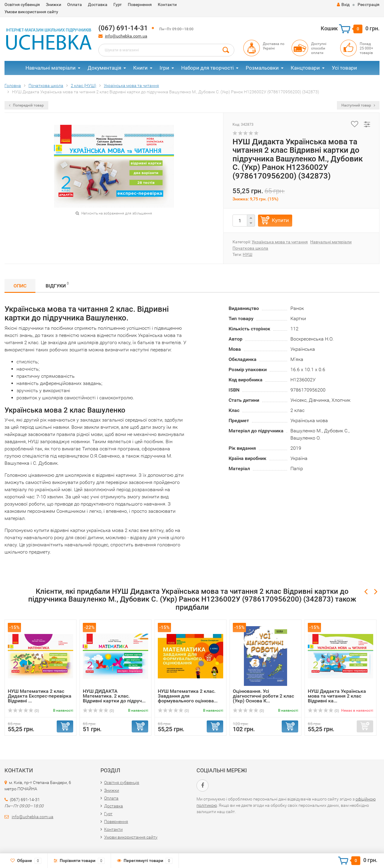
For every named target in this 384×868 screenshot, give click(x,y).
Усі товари (344, 68)
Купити (280, 220)
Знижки (54, 5)
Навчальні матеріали (51, 68)
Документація (104, 68)
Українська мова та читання (280, 242)
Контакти (167, 5)
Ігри (164, 68)
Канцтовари (305, 68)
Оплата (75, 5)
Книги (140, 68)
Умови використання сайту (31, 12)
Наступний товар (358, 105)
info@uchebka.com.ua (126, 36)
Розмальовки (262, 68)
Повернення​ (140, 5)
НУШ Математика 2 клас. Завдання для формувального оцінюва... (188, 696)
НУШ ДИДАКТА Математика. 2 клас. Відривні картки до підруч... (114, 696)
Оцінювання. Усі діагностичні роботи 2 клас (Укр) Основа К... (263, 696)
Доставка (98, 5)
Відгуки (57, 285)
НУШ (247, 254)
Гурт (118, 5)
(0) (23, 711)
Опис (20, 286)
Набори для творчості (207, 68)
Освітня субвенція (22, 5)
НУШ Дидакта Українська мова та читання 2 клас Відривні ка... (337, 696)
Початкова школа (250, 248)
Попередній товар (26, 105)
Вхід (343, 5)
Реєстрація (369, 5)
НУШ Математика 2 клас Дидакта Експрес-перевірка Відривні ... (40, 696)
